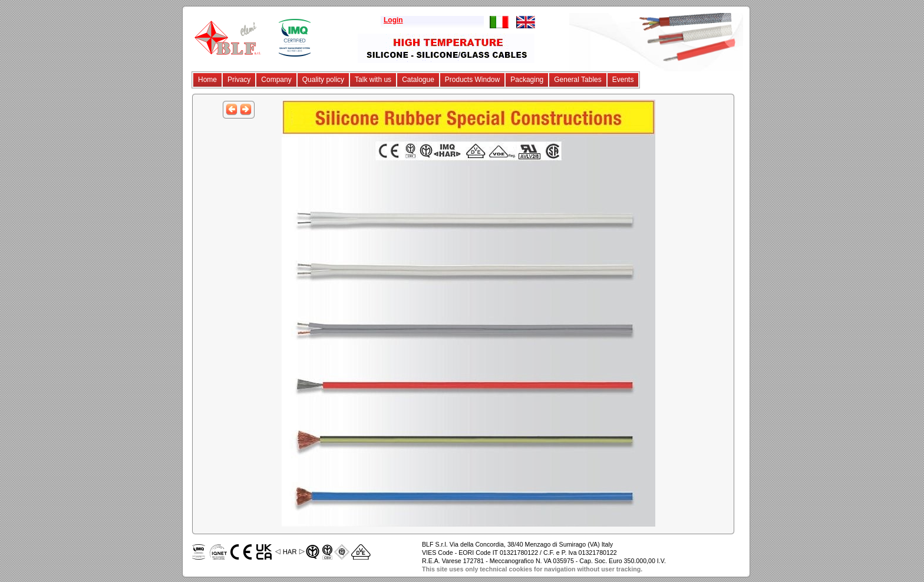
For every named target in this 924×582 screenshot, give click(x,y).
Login (393, 20)
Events (623, 80)
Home (207, 80)
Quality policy (323, 80)
